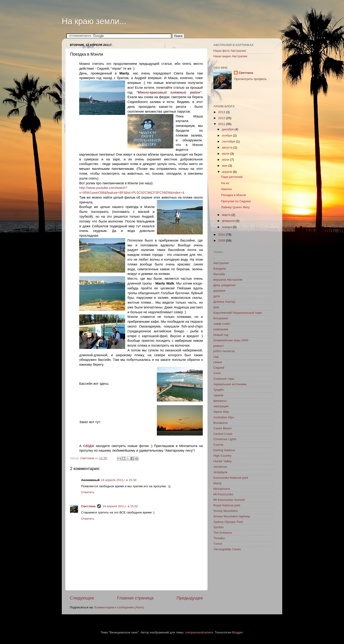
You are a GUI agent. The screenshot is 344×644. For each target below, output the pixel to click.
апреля (227, 172)
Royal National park (227, 505)
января (227, 227)
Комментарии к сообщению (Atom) (119, 607)
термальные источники (230, 384)
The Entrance (223, 533)
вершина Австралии (228, 280)
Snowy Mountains (226, 511)
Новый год (221, 335)
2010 (222, 235)
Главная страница (135, 598)
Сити (217, 373)
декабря (228, 129)
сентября (229, 141)
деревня (219, 291)
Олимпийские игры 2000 (231, 340)
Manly (217, 483)
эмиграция (221, 406)
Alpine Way (221, 412)
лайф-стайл (222, 324)
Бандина (220, 269)
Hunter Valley (223, 461)
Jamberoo (220, 467)
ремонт (219, 346)
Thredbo (219, 538)
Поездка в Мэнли (234, 195)
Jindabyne (220, 472)
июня (226, 160)
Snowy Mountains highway (232, 516)
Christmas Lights (225, 439)
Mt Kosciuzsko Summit (229, 500)
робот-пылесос (224, 351)
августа (228, 147)
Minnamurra (222, 489)
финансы (220, 401)
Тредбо (219, 390)
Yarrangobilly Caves (227, 549)
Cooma (218, 445)
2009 (222, 241)
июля (226, 154)
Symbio (219, 527)
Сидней (219, 368)
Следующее (82, 598)
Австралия (221, 263)
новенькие (221, 329)
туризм (218, 395)
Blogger (237, 632)
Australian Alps (224, 417)
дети (217, 296)
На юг (225, 183)
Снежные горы (224, 379)
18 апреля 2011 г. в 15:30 (119, 480)
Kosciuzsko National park (231, 478)
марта (227, 215)
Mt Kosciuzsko (223, 494)
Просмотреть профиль (250, 79)
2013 (222, 112)
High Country (222, 456)
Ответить (88, 492)
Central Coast (223, 434)
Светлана (88, 506)
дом (216, 307)
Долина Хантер (224, 302)
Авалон (227, 189)
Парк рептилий (232, 177)
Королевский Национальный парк (238, 313)
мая (225, 166)
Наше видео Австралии (230, 56)
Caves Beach (223, 428)
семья (218, 362)
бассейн (219, 274)
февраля (229, 221)
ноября (227, 135)
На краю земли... (94, 21)
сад (216, 357)
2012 (222, 118)
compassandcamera (199, 632)
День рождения (224, 285)
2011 (222, 124)
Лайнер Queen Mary (235, 207)
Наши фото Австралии (230, 51)
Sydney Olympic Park (228, 522)
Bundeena (220, 423)
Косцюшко (221, 318)
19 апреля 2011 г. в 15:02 (120, 506)
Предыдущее (190, 598)
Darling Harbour (224, 450)
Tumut (218, 544)
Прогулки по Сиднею (236, 201)
